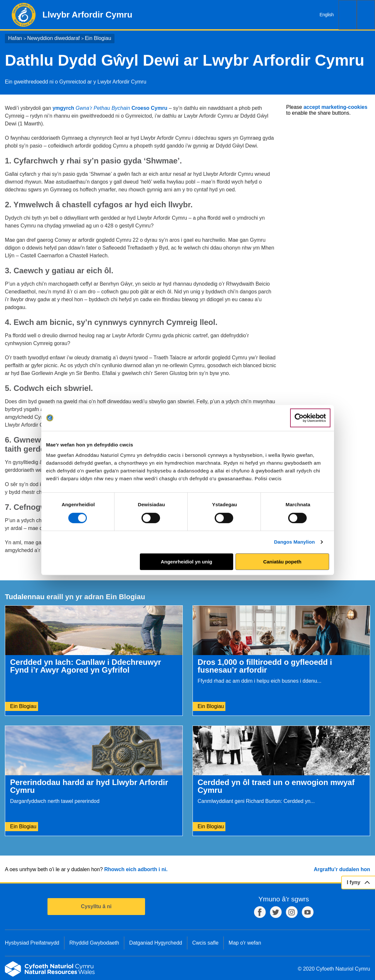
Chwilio (348, 15)
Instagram (292, 912)
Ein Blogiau (98, 38)
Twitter (276, 912)
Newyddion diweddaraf (53, 38)
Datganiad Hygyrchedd (156, 943)
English (327, 15)
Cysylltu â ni (96, 906)
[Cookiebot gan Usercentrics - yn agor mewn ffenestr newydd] (310, 418)
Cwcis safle (205, 943)
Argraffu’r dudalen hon (342, 869)
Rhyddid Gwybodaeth (94, 943)
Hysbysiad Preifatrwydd (32, 943)
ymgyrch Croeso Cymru (110, 108)
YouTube (308, 912)
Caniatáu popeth (282, 562)
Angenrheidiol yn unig (186, 562)
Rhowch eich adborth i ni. (136, 869)
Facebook (260, 912)
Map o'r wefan (245, 943)
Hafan (15, 38)
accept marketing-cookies (335, 107)
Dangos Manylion (294, 542)
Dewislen (366, 15)
